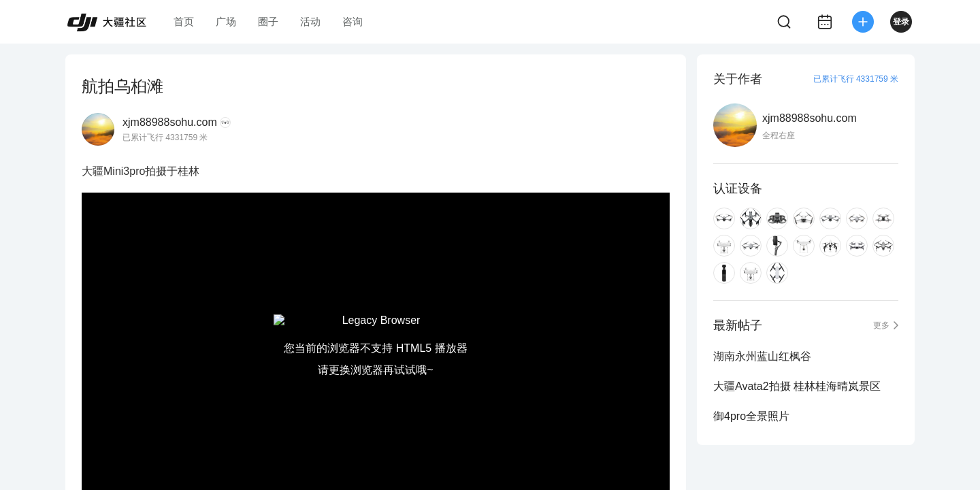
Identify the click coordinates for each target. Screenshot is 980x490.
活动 (310, 21)
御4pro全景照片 (751, 416)
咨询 (353, 21)
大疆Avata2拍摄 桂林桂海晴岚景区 (797, 386)
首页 (184, 21)
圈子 (268, 21)
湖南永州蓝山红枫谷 (762, 356)
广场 (226, 21)
